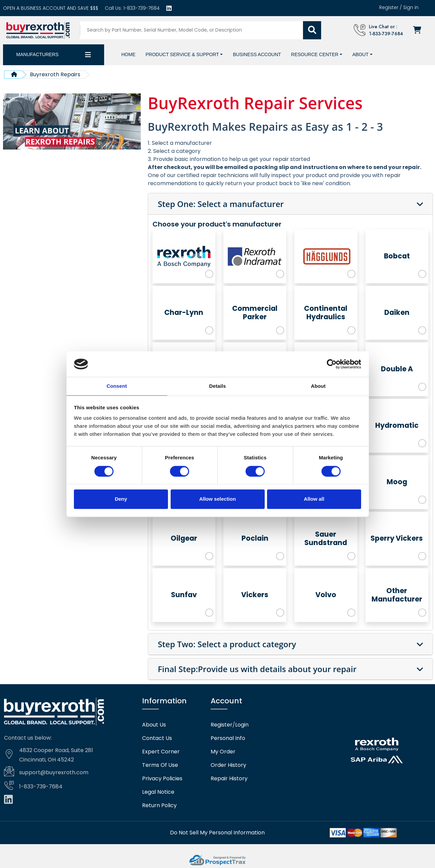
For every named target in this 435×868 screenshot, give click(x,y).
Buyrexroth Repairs (55, 74)
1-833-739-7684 (141, 8)
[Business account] (51, 8)
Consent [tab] (117, 386)
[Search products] (193, 30)
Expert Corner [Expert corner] (161, 751)
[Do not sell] (217, 832)
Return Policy (159, 805)
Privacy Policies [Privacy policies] (162, 778)
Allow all (314, 500)
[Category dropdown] (88, 54)
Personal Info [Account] (228, 738)
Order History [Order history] (228, 765)
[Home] (128, 54)
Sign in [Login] (411, 7)
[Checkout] (419, 30)
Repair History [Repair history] (229, 778)
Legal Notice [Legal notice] (158, 792)
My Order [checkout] (223, 751)
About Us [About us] (154, 725)
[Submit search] (314, 30)
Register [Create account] (389, 7)
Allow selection (217, 500)
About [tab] (318, 386)
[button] (184, 54)
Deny (121, 500)
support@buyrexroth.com (54, 772)
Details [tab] (218, 386)
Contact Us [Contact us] (157, 738)
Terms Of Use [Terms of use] (160, 765)
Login (242, 725)
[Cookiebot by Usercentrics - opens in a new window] (332, 364)
